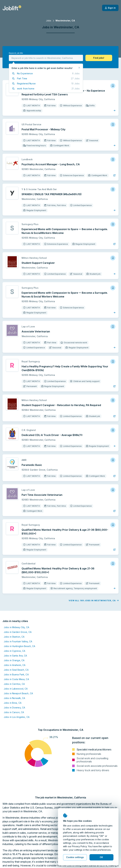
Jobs (49, 21)
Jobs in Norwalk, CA (14, 698)
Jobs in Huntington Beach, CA (19, 646)
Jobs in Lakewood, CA (16, 689)
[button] (99, 58)
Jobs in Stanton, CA (14, 637)
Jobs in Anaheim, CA (15, 665)
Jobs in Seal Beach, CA (16, 670)
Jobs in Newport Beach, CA (18, 693)
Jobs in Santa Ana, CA (15, 656)
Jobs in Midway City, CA (16, 627)
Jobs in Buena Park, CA (16, 674)
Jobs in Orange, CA (14, 660)
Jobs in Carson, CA (14, 712)
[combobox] (46, 58)
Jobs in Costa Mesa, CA (16, 679)
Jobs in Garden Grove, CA (18, 632)
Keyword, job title (16, 53)
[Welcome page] (12, 8)
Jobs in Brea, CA (13, 703)
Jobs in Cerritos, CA (14, 684)
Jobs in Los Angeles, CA (17, 717)
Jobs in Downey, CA (14, 708)
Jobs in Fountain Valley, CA (18, 641)
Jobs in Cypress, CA (14, 651)
